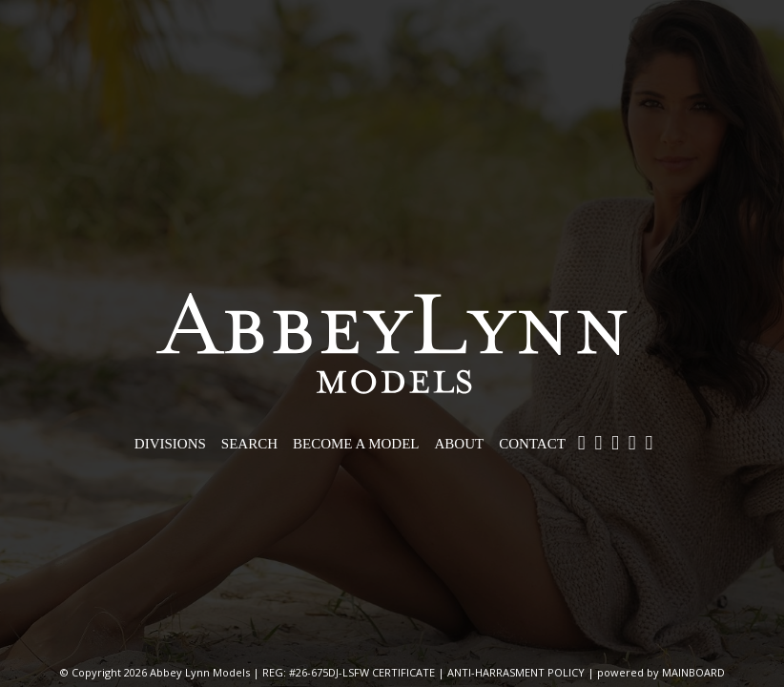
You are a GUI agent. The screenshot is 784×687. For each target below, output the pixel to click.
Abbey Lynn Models (392, 343)
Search (249, 444)
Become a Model (356, 444)
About (460, 444)
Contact (532, 444)
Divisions (170, 444)
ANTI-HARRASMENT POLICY (516, 672)
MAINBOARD (693, 672)
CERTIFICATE (403, 672)
